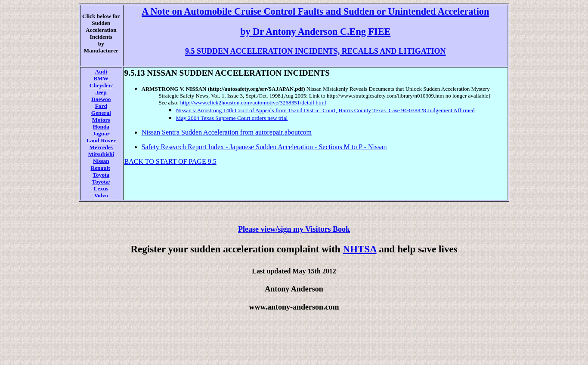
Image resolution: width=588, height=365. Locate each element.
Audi (101, 72)
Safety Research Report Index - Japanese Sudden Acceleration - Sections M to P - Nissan (264, 147)
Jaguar (101, 133)
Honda (101, 127)
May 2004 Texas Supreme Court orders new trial (232, 118)
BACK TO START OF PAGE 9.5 (170, 161)
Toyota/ (101, 182)
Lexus (101, 189)
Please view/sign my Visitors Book (294, 229)
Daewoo (101, 99)
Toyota (101, 175)
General (101, 113)
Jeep (101, 92)
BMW (101, 78)
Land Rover (101, 140)
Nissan (101, 161)
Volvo (101, 195)
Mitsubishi (101, 154)
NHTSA (359, 249)
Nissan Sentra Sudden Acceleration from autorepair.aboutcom (227, 132)
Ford (101, 106)
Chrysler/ (101, 85)
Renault (101, 168)
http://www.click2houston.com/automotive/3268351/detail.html (253, 103)
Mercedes (101, 147)
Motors (101, 120)
